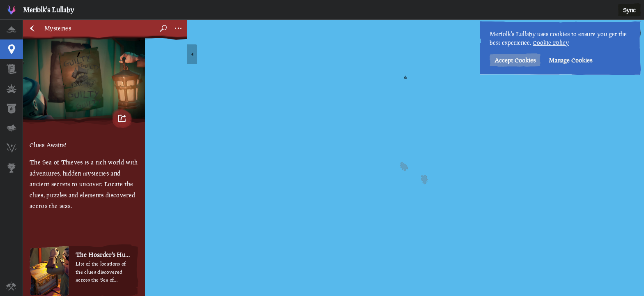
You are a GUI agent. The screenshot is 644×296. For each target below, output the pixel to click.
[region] (333, 158)
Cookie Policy (551, 43)
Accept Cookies (515, 60)
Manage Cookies (570, 60)
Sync (629, 10)
